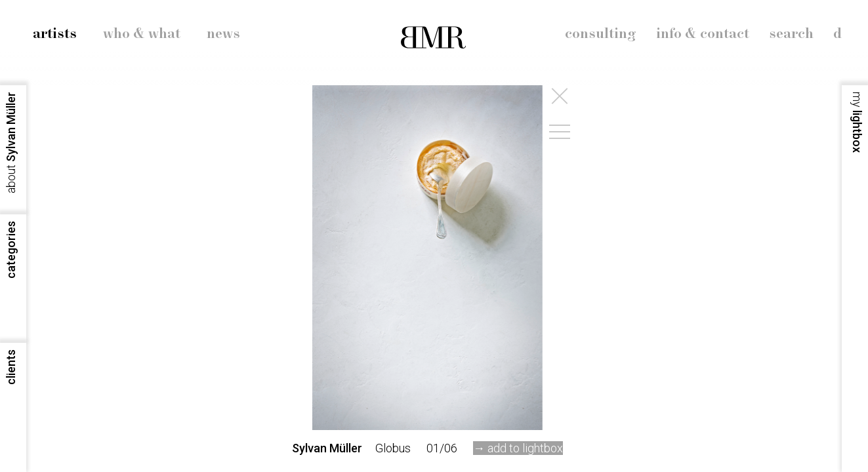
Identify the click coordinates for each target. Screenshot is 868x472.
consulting (601, 34)
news (223, 34)
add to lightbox (525, 448)
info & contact (703, 34)
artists (55, 34)
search (791, 34)
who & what (142, 34)
